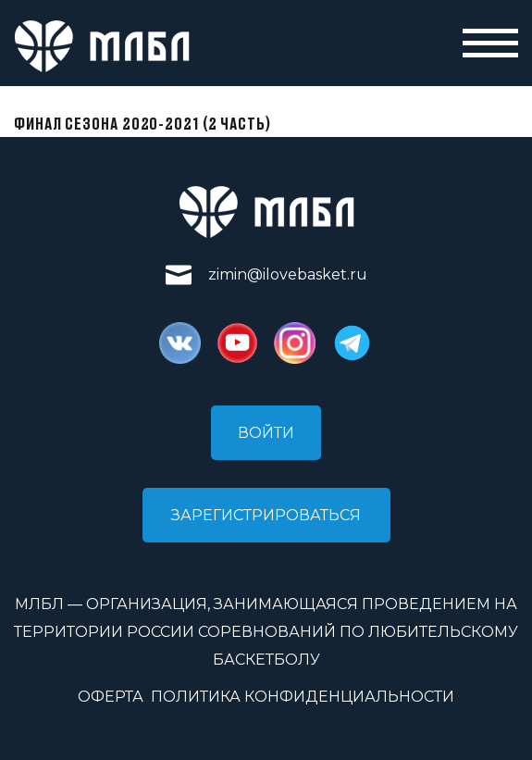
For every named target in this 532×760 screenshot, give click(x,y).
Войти (266, 433)
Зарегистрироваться (266, 515)
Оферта (111, 697)
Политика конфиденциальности (303, 697)
